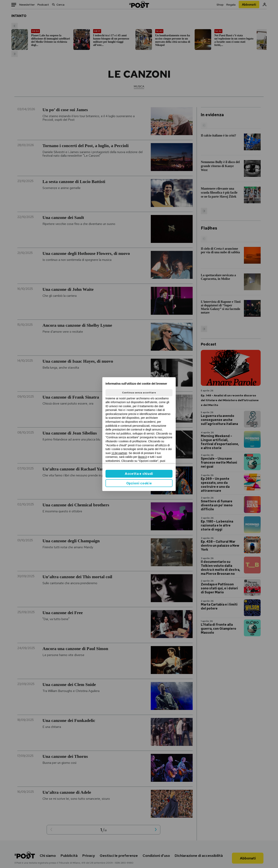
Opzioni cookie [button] (139, 483)
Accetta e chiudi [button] (139, 474)
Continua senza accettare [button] (139, 393)
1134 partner (119, 453)
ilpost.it (142, 457)
